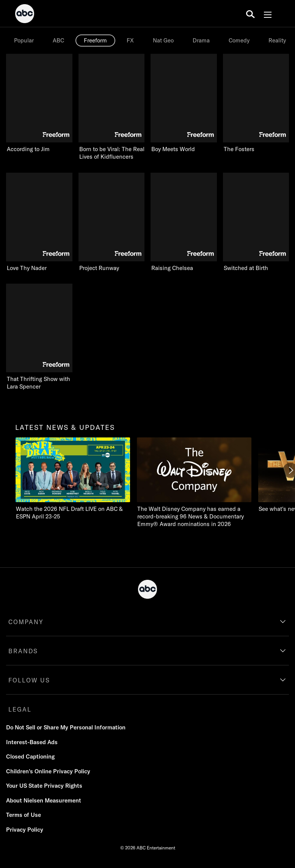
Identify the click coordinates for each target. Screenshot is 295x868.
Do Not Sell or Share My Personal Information (66, 727)
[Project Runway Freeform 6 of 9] (112, 222)
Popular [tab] (24, 40)
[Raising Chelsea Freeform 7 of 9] (184, 222)
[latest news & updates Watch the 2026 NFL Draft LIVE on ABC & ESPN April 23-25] (73, 479)
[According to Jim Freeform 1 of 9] (39, 103)
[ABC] (25, 15)
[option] (25, 41)
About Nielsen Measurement (44, 800)
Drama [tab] (201, 40)
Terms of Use (24, 815)
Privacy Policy (25, 830)
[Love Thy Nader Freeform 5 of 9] (39, 222)
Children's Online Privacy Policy (48, 771)
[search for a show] (250, 14)
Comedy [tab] (239, 40)
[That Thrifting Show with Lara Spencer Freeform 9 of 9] (39, 337)
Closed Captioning (30, 756)
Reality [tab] (277, 40)
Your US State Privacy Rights (44, 786)
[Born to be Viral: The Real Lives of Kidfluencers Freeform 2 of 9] (112, 107)
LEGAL (20, 709)
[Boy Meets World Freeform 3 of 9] (184, 103)
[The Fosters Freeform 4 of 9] (256, 103)
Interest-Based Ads (32, 742)
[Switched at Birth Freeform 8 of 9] (256, 222)
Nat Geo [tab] (163, 40)
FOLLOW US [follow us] (29, 680)
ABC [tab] (58, 40)
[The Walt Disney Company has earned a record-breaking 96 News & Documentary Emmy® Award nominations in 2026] (194, 483)
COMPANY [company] (26, 622)
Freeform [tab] (95, 40)
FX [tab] (130, 40)
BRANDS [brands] (23, 651)
